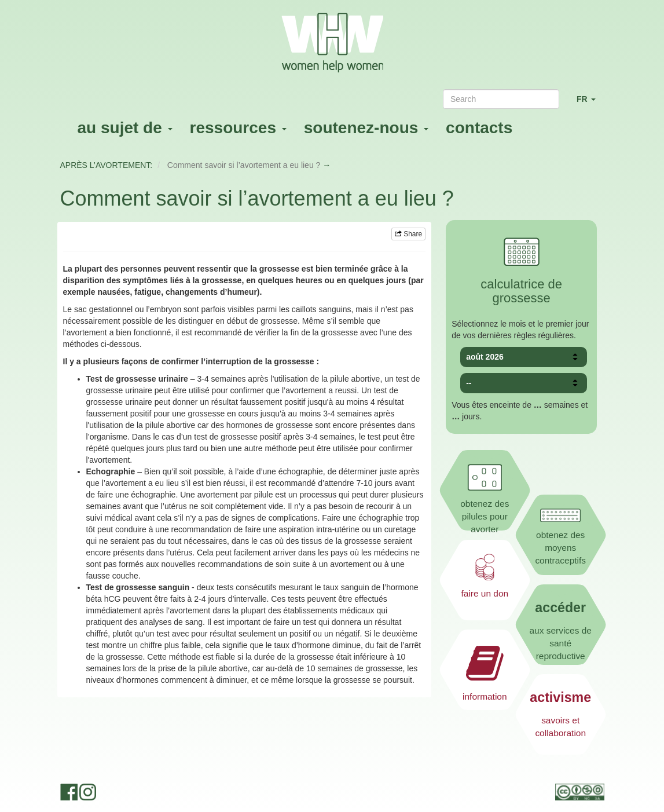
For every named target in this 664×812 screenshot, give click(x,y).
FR (590, 104)
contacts (479, 128)
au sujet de (125, 128)
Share (408, 234)
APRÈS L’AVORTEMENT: (107, 165)
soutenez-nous (366, 128)
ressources (238, 128)
